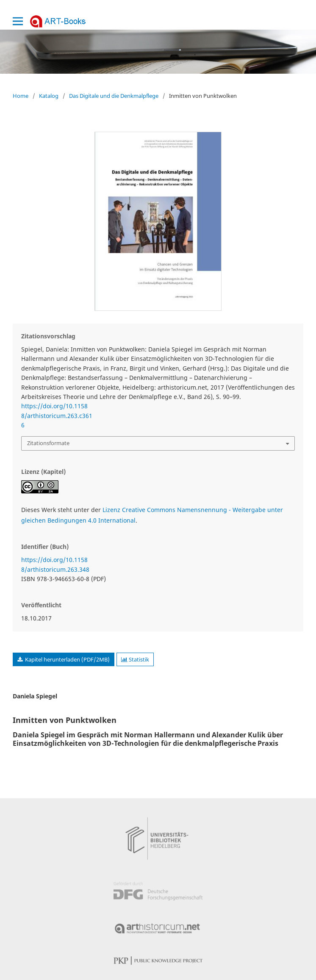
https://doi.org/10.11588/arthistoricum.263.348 (55, 564)
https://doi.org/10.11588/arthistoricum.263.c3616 (57, 415)
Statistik (135, 659)
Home (21, 96)
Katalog (49, 96)
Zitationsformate (48, 443)
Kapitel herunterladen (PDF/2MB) (67, 659)
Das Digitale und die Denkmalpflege (114, 96)
